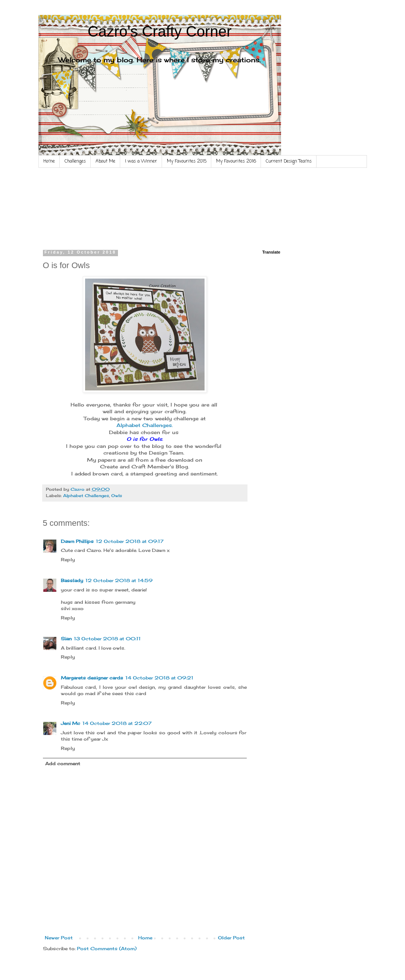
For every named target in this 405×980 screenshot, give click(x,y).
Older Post (231, 938)
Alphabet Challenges (86, 496)
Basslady (72, 580)
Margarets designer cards (92, 678)
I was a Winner (141, 161)
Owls (117, 496)
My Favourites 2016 (236, 161)
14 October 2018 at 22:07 (117, 723)
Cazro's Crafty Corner (160, 31)
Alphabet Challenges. (145, 425)
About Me (105, 161)
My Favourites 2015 (187, 161)
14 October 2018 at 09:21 (159, 678)
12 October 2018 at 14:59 (119, 580)
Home (49, 161)
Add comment (63, 764)
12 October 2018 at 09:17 (130, 541)
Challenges (75, 161)
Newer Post (59, 938)
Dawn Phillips (77, 541)
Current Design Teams (289, 161)
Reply (68, 560)
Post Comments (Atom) (107, 948)
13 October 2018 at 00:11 (107, 639)
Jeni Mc (71, 723)
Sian (66, 639)
